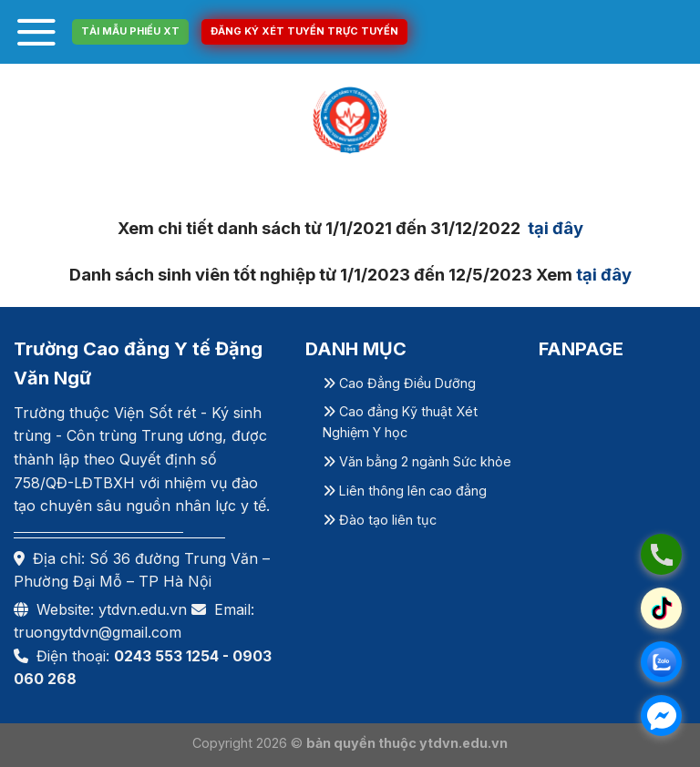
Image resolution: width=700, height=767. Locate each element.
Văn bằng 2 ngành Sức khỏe (417, 461)
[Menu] (36, 32)
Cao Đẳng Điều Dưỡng (399, 383)
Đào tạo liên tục (380, 520)
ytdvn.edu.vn (143, 609)
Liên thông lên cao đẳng (405, 491)
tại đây (554, 228)
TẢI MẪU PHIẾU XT (130, 31)
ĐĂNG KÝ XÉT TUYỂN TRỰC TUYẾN (304, 31)
